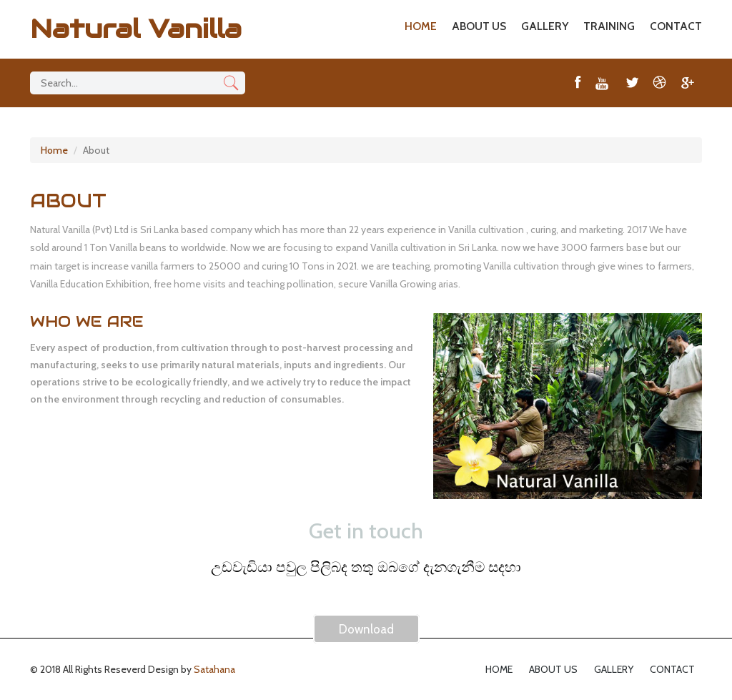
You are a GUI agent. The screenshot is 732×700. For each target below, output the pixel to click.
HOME (421, 26)
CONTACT (676, 26)
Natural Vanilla (136, 29)
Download (366, 629)
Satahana (214, 669)
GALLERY (545, 26)
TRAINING (609, 26)
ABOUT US (479, 26)
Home (54, 150)
